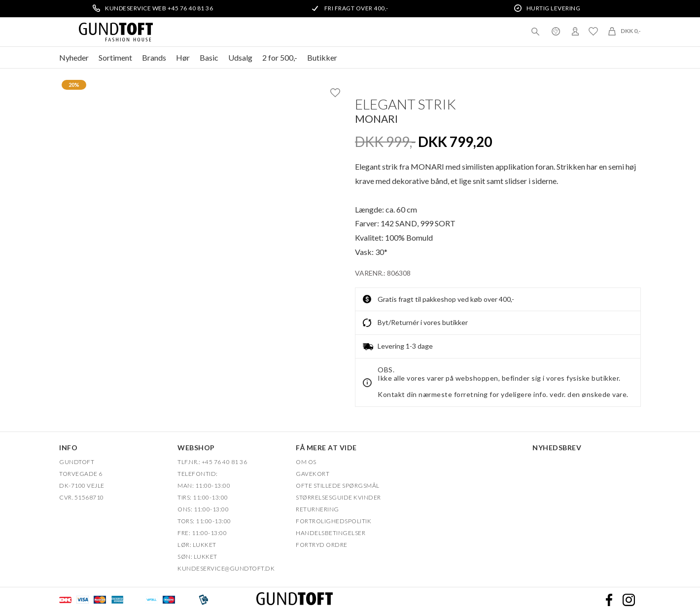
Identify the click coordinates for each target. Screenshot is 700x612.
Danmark (556, 31)
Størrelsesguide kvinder (338, 497)
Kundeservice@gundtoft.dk (226, 568)
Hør (183, 57)
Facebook (609, 600)
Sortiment (115, 57)
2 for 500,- (280, 57)
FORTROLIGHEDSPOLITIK (333, 521)
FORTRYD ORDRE (322, 545)
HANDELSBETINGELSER (331, 533)
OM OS (306, 462)
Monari (376, 119)
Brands (154, 57)
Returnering (317, 509)
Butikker (322, 57)
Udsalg (240, 57)
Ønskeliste (593, 31)
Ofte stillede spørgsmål (338, 486)
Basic (209, 57)
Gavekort (313, 474)
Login (575, 31)
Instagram (629, 600)
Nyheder (74, 57)
